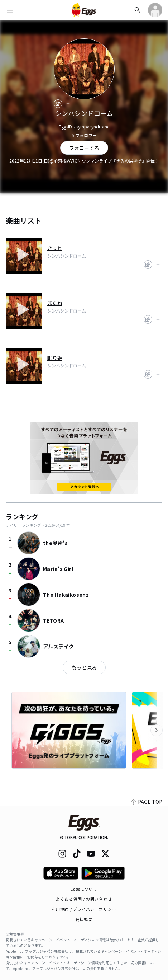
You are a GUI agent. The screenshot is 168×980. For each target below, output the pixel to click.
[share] (58, 104)
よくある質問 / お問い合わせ (84, 899)
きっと (55, 248)
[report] (68, 104)
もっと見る (84, 667)
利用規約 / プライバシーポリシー (84, 909)
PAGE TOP (147, 802)
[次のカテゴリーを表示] (157, 730)
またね (55, 303)
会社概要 (84, 919)
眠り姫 (55, 358)
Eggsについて (84, 889)
